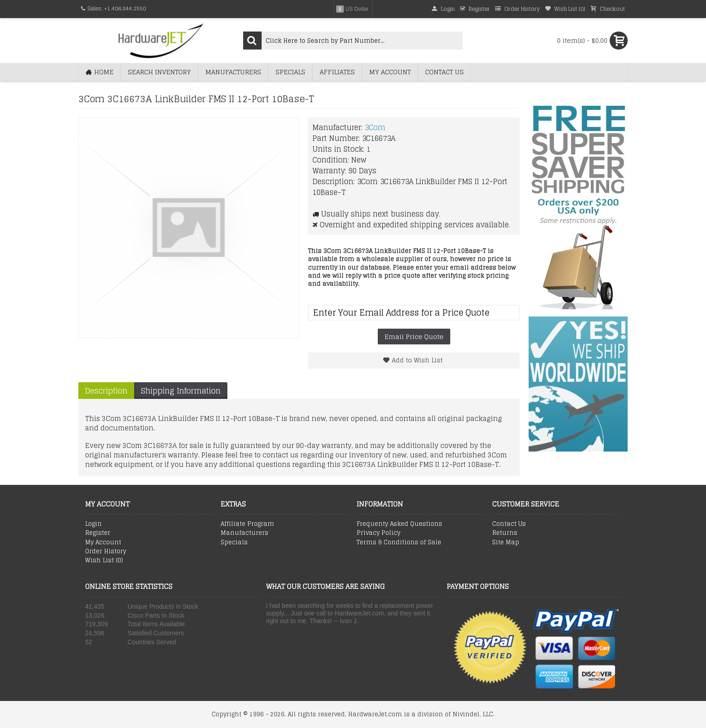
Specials (234, 543)
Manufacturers (244, 533)
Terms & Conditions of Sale (399, 543)
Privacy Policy (378, 533)
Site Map (506, 543)
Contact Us (509, 524)
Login (93, 524)
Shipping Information (181, 391)
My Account (103, 543)
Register (98, 533)
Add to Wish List (417, 360)
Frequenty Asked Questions (399, 524)
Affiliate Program (247, 524)
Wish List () (104, 561)
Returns (505, 533)
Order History (106, 552)
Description (106, 391)
